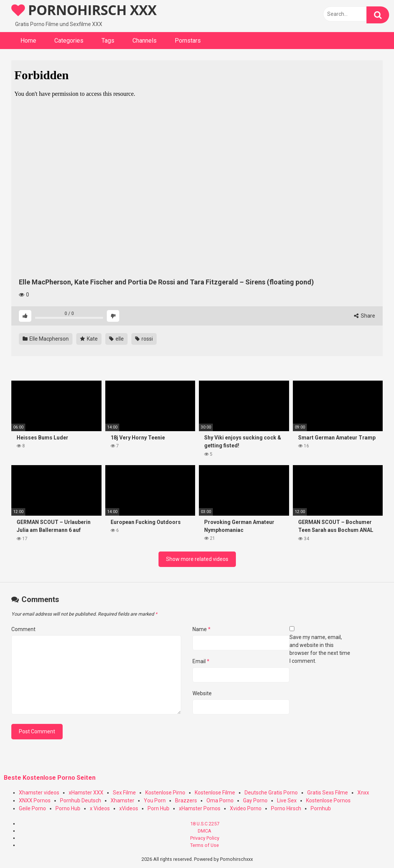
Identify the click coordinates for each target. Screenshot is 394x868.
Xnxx (363, 793)
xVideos (129, 808)
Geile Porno (32, 808)
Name (202, 629)
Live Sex (287, 800)
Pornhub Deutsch (81, 800)
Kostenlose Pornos (328, 800)
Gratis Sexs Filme (328, 793)
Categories (69, 41)
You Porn (155, 800)
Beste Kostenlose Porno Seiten (50, 778)
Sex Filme (124, 793)
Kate (89, 339)
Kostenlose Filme (215, 793)
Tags (108, 41)
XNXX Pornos (35, 800)
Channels (145, 41)
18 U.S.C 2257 (205, 824)
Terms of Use (205, 845)
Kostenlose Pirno (165, 793)
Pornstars (188, 41)
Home (28, 41)
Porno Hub (68, 808)
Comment (23, 629)
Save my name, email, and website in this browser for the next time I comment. (320, 649)
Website (202, 693)
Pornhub (321, 808)
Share (365, 316)
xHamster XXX (86, 793)
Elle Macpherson (46, 339)
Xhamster (122, 800)
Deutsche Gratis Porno (271, 793)
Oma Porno (220, 800)
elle (116, 339)
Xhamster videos (39, 793)
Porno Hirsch (286, 808)
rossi (144, 339)
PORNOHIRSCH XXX (84, 10)
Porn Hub (159, 808)
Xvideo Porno (246, 808)
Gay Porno (255, 800)
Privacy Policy (205, 838)
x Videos (100, 808)
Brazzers (186, 800)
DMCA (205, 831)
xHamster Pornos (200, 808)
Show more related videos (197, 559)
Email (201, 661)
